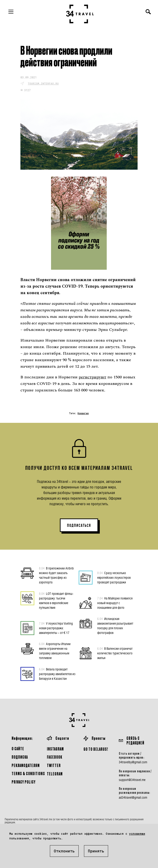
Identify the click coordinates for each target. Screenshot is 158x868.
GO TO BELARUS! (96, 749)
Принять (96, 851)
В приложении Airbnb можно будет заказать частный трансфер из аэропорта (56, 575)
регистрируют (92, 377)
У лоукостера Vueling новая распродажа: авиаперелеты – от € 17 (56, 628)
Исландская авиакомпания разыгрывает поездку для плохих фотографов (115, 626)
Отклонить (64, 851)
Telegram (55, 774)
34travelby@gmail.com (133, 762)
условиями (137, 834)
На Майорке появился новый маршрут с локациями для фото (115, 603)
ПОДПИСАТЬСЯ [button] (79, 525)
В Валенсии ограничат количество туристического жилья (115, 653)
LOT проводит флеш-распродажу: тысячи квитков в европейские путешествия (56, 600)
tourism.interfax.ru (43, 83)
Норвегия (83, 413)
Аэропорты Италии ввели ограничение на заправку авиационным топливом (55, 651)
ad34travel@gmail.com (133, 797)
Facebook (55, 757)
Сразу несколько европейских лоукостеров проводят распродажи (114, 577)
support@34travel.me (132, 780)
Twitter (54, 765)
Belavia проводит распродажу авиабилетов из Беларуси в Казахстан (57, 674)
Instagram (55, 749)
